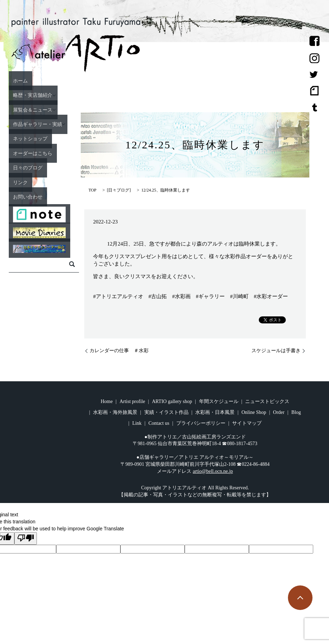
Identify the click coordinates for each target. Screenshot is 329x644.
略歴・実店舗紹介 (32, 95)
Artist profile (132, 401)
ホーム (17, 80)
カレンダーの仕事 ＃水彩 (119, 351)
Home (107, 401)
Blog (296, 412)
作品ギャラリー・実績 (39, 124)
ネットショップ (29, 139)
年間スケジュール (219, 401)
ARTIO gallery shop (172, 401)
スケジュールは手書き (276, 351)
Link (137, 423)
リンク (17, 182)
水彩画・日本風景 (215, 412)
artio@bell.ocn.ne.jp (213, 471)
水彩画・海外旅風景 (115, 412)
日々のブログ (26, 167)
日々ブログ (119, 190)
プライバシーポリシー (201, 423)
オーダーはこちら (32, 153)
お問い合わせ (26, 196)
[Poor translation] (26, 538)
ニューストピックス (267, 401)
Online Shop (254, 412)
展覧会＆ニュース (32, 109)
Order (279, 412)
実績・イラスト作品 (166, 412)
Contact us (159, 423)
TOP (92, 190)
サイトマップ (247, 423)
